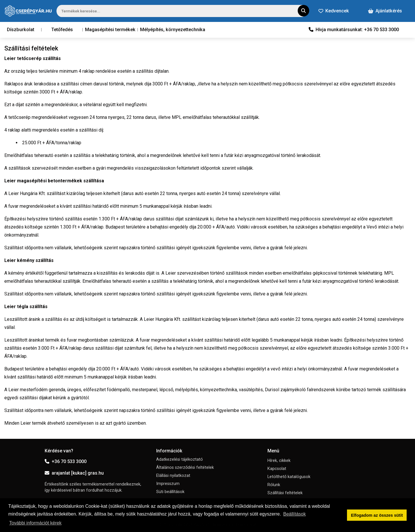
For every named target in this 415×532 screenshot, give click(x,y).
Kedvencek (334, 11)
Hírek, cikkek (279, 461)
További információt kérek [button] (35, 523)
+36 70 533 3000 (66, 461)
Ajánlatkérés (385, 11)
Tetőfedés (62, 30)
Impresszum (168, 484)
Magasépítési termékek (110, 30)
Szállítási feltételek (285, 493)
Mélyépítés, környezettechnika (173, 30)
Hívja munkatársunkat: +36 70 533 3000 (354, 30)
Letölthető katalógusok (289, 477)
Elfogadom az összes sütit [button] (377, 515)
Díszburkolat (21, 30)
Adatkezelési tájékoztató (180, 459)
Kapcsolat (277, 469)
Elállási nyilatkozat (173, 476)
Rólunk (274, 485)
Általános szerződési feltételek (185, 468)
